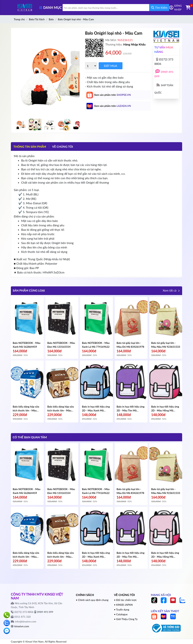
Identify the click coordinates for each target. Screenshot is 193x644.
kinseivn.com (22, 626)
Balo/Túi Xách (37, 19)
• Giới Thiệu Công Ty (126, 619)
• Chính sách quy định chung (92, 600)
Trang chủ (19, 19)
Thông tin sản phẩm (30, 146)
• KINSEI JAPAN (123, 605)
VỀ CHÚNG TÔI (63, 146)
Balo (51, 19)
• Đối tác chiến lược (125, 600)
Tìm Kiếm (159, 7)
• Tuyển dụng (122, 609)
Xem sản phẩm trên (112, 95)
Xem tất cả (171, 291)
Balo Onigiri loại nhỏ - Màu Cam (76, 19)
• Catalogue (121, 614)
